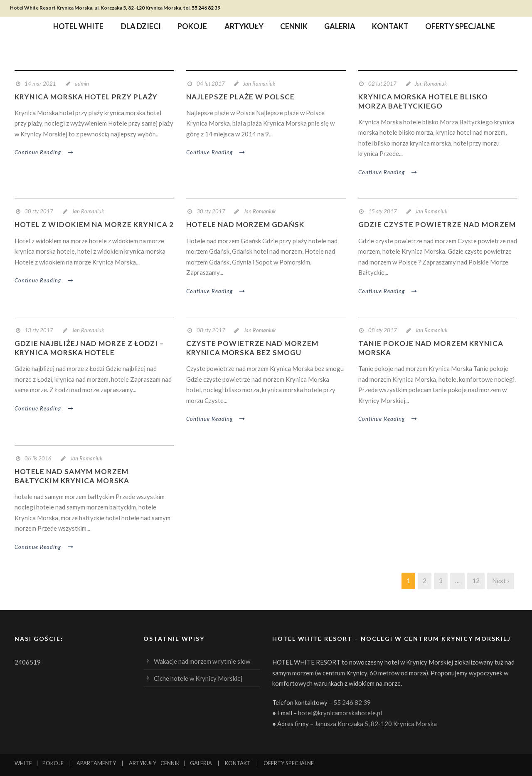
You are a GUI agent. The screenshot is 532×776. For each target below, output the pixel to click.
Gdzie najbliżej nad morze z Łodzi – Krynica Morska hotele (89, 348)
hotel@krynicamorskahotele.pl (340, 713)
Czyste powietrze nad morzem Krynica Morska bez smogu (252, 348)
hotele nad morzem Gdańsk (245, 224)
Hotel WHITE (78, 27)
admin (82, 84)
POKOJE (53, 763)
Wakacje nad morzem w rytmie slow (202, 661)
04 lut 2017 (211, 84)
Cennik (294, 27)
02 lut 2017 (382, 84)
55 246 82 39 (206, 8)
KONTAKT (238, 763)
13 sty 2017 (39, 330)
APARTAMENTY (96, 763)
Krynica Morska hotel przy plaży (86, 97)
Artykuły (244, 27)
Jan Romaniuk (259, 84)
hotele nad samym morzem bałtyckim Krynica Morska (72, 476)
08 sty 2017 (211, 330)
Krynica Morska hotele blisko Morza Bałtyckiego (423, 101)
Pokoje (192, 27)
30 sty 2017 (39, 211)
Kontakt (390, 27)
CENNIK (170, 763)
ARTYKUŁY (143, 763)
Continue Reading (44, 152)
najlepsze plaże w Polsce (240, 97)
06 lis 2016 (38, 458)
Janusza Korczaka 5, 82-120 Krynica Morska (376, 724)
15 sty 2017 (383, 211)
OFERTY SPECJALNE (289, 763)
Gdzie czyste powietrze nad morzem (437, 224)
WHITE (23, 763)
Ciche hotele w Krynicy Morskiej (198, 678)
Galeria (340, 27)
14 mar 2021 (40, 84)
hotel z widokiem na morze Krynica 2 (94, 224)
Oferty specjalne (460, 27)
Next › (501, 581)
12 (476, 581)
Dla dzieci (141, 27)
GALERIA (201, 763)
